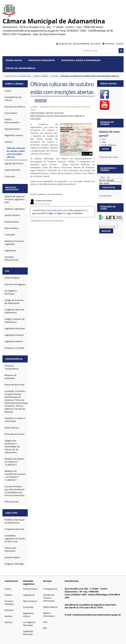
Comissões (28, 605)
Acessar (120, 44)
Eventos (8, 620)
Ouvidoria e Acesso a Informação (49, 595)
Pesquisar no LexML (108, 208)
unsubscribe (105, 196)
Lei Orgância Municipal (29, 621)
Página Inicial (14, 60)
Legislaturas (29, 592)
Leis (8, 270)
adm (36, 107)
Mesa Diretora (30, 598)
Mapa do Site (65, 44)
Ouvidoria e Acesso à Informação (81, 60)
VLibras (97, 44)
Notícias (54, 76)
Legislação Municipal (28, 630)
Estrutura (9, 607)
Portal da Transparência (21, 68)
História (8, 592)
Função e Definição (9, 600)
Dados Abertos (50, 604)
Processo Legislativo (12, 188)
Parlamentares (30, 586)
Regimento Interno (28, 612)
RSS (45, 625)
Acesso (8, 586)
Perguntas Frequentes (42, 60)
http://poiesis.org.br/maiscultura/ (59, 184)
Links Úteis (12, 510)
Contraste (110, 44)
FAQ (45, 619)
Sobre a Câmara (41, 76)
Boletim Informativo (49, 612)
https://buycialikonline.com (54, 210)
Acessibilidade (83, 44)
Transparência (14, 357)
